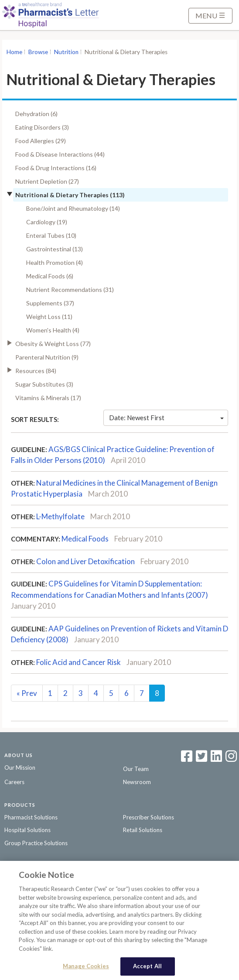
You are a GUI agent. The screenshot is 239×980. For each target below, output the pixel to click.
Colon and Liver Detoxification (85, 561)
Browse (38, 52)
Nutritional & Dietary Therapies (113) (70, 195)
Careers (14, 782)
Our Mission (20, 768)
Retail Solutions (143, 830)
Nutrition (66, 52)
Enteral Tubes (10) (51, 235)
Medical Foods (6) (50, 276)
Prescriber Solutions (149, 817)
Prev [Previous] (27, 693)
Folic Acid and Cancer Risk (79, 662)
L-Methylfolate (60, 516)
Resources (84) (36, 371)
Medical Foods (85, 539)
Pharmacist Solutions (31, 817)
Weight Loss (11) (49, 317)
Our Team (136, 769)
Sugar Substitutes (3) (44, 384)
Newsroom (137, 782)
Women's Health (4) (53, 330)
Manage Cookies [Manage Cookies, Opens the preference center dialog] (86, 967)
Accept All (147, 967)
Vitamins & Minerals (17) (48, 398)
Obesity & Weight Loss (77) (53, 344)
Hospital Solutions (27, 830)
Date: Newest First (166, 418)
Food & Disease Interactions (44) (60, 154)
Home (14, 52)
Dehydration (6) (36, 114)
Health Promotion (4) (55, 262)
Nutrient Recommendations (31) (70, 290)
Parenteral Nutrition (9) (47, 357)
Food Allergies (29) (41, 141)
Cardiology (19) (47, 222)
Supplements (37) (50, 303)
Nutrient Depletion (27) (47, 181)
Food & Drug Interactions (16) (56, 168)
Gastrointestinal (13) (55, 249)
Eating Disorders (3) (42, 127)
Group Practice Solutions (36, 843)
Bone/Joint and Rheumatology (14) (73, 208)
